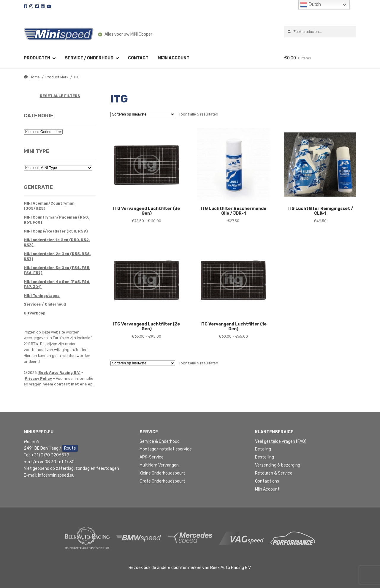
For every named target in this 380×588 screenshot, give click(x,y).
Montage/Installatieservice (166, 449)
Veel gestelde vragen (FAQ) (281, 441)
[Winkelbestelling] (143, 114)
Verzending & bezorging (278, 465)
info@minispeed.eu (56, 475)
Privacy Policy (38, 379)
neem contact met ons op (68, 384)
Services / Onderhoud (45, 304)
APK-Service (152, 457)
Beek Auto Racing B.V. (59, 373)
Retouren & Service (274, 473)
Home (35, 77)
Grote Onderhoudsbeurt (162, 481)
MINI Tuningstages (42, 296)
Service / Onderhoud (89, 58)
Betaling (263, 449)
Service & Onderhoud (160, 441)
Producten (37, 58)
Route (70, 448)
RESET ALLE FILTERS (60, 96)
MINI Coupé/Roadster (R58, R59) (56, 231)
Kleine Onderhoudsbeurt (162, 473)
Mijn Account (267, 489)
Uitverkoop (35, 313)
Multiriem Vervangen (159, 465)
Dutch (311, 5)
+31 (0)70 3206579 (50, 455)
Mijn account (174, 58)
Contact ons (267, 481)
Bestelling (265, 457)
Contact (138, 58)
